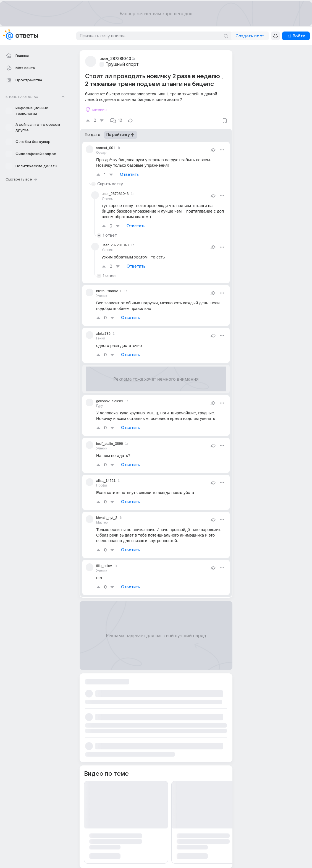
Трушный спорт (122, 64)
